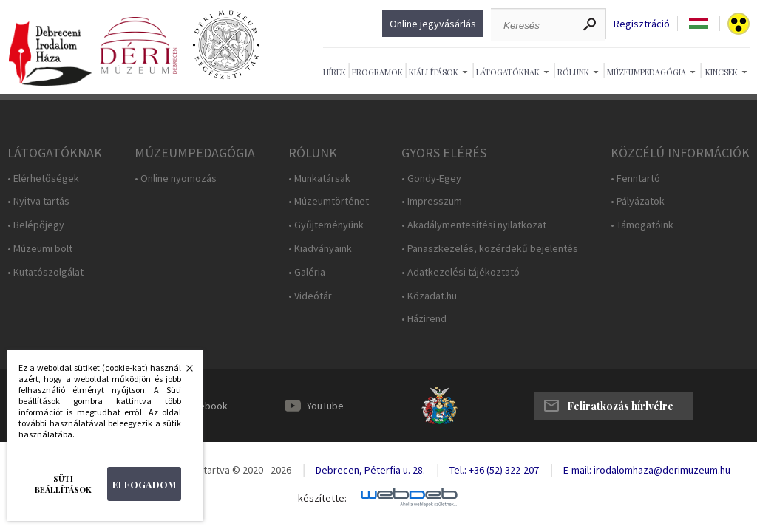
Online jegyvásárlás (433, 24)
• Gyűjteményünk (326, 225)
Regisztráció (642, 24)
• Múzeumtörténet (329, 201)
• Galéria (307, 272)
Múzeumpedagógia (646, 72)
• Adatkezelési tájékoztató (461, 272)
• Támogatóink (642, 225)
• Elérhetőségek (43, 178)
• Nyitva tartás (38, 201)
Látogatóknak (508, 72)
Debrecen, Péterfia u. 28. (370, 470)
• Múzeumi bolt (40, 249)
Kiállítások (434, 72)
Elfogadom (144, 484)
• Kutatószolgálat (45, 272)
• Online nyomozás (176, 178)
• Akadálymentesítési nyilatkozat (474, 225)
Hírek (335, 72)
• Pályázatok (638, 201)
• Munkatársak (319, 178)
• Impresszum (432, 201)
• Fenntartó (635, 178)
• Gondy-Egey (431, 178)
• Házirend (424, 319)
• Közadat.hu (429, 296)
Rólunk (573, 72)
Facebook (206, 406)
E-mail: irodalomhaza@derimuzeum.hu (647, 470)
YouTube (325, 406)
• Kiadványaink (320, 249)
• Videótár (310, 296)
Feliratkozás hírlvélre (620, 406)
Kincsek (722, 72)
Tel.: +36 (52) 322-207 (494, 470)
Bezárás (182, 372)
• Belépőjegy (36, 225)
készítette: (322, 498)
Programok (377, 72)
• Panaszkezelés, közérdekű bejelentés (490, 249)
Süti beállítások (63, 484)
